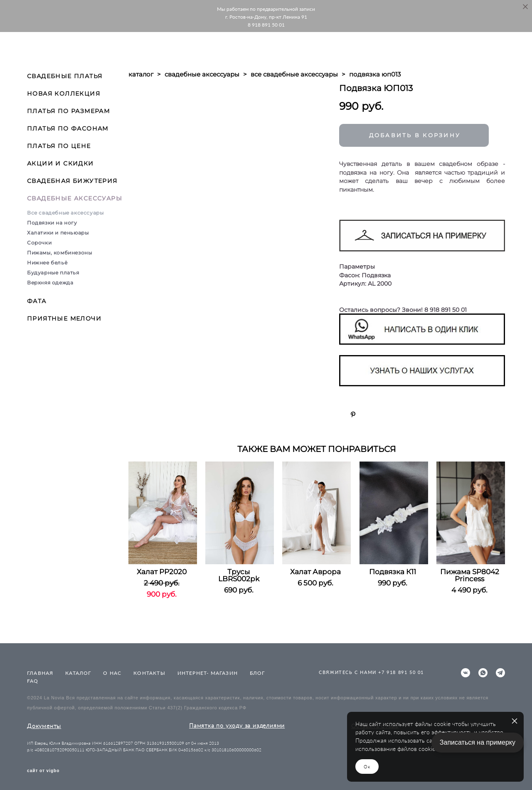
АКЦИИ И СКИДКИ (60, 163)
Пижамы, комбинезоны (59, 253)
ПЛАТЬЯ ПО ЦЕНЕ (59, 146)
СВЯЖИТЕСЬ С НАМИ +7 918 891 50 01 (371, 672)
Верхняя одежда (50, 283)
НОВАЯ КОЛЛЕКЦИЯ (64, 94)
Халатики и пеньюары (58, 233)
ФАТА (37, 301)
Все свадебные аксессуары (65, 213)
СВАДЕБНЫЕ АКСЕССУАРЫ (75, 198)
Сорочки (39, 243)
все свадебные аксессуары (294, 74)
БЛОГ (257, 673)
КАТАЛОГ (78, 673)
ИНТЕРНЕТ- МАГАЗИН (208, 673)
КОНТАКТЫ (149, 673)
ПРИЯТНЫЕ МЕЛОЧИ (64, 318)
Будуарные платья (53, 273)
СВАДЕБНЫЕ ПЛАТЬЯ (65, 76)
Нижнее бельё (47, 263)
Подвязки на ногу (52, 223)
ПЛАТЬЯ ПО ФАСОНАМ (68, 128)
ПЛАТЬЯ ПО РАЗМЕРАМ (68, 111)
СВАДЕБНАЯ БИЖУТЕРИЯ (72, 181)
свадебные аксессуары (202, 74)
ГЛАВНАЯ (40, 673)
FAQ (33, 681)
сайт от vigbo (43, 771)
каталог (141, 74)
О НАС (112, 673)
